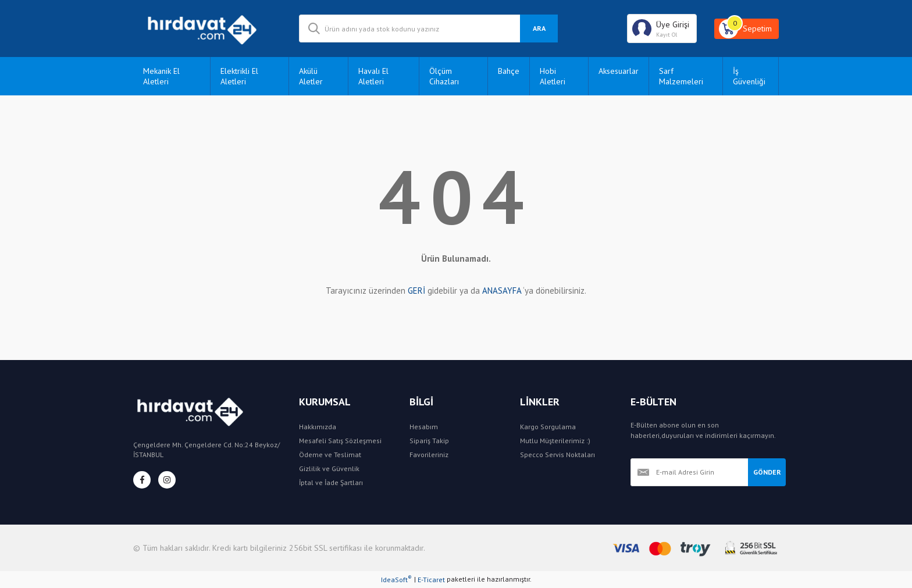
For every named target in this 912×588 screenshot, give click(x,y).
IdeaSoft (396, 579)
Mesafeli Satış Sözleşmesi (340, 441)
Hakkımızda (318, 427)
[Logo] (207, 28)
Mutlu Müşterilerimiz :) (555, 441)
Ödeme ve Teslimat (330, 455)
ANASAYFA (502, 291)
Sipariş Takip (429, 441)
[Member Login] (662, 28)
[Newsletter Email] (689, 472)
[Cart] (747, 29)
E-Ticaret (431, 580)
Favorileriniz (429, 455)
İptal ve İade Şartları (331, 482)
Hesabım (424, 427)
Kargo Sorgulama (548, 427)
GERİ (416, 291)
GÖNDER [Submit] (767, 472)
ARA (539, 28)
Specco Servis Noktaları (557, 455)
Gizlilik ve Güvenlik (329, 468)
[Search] (428, 28)
